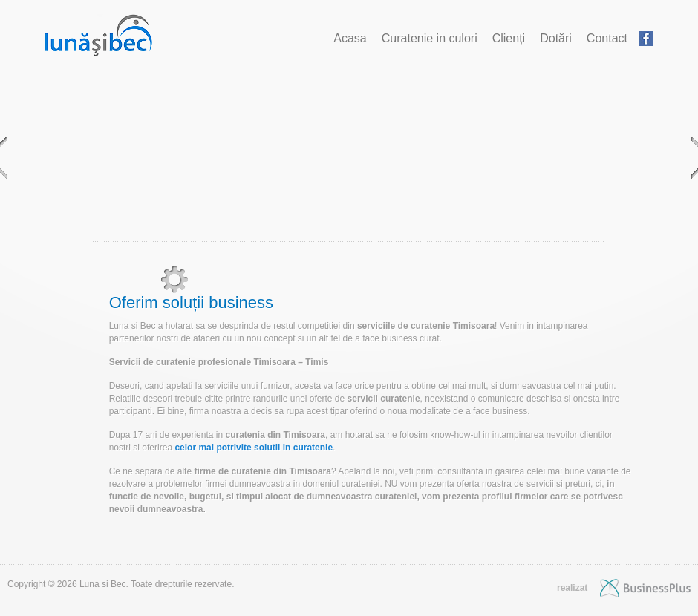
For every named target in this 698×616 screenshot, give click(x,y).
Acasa (350, 38)
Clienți (509, 38)
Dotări (556, 38)
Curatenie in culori (430, 38)
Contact (607, 38)
